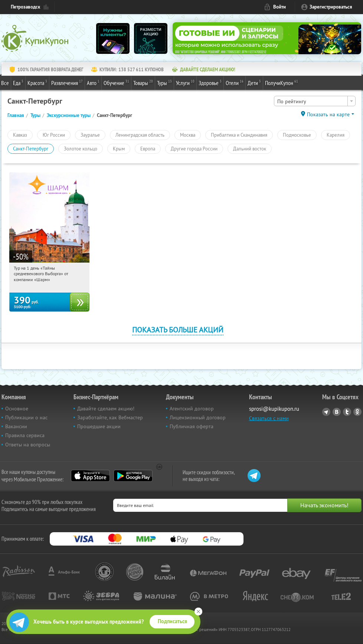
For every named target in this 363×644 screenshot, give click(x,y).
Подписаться (172, 621)
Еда (18, 82)
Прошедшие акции (99, 426)
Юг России (54, 135)
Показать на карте (328, 114)
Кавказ (20, 135)
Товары (143, 82)
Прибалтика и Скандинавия (239, 135)
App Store (90, 476)
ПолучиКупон (282, 82)
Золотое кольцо (81, 149)
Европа (148, 149)
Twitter (347, 412)
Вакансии (16, 426)
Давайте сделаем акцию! (106, 409)
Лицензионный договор (198, 417)
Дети (254, 82)
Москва (188, 135)
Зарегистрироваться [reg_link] (331, 7)
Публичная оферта (192, 426)
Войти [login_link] (279, 7)
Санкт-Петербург (31, 149)
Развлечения (67, 82)
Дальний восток (250, 149)
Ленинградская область (140, 135)
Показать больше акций (178, 330)
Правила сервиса (25, 435)
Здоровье (210, 82)
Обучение (116, 82)
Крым (119, 149)
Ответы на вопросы (28, 445)
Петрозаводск (25, 7)
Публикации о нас (26, 417)
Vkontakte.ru (337, 412)
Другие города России (194, 149)
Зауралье (90, 135)
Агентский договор (192, 409)
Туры (164, 82)
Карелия (336, 135)
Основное (17, 409)
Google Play (133, 476)
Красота (37, 82)
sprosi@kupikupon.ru (274, 409)
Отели (235, 82)
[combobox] (315, 101)
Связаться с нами (269, 418)
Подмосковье (297, 135)
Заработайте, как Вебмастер (110, 417)
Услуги (185, 82)
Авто (93, 82)
